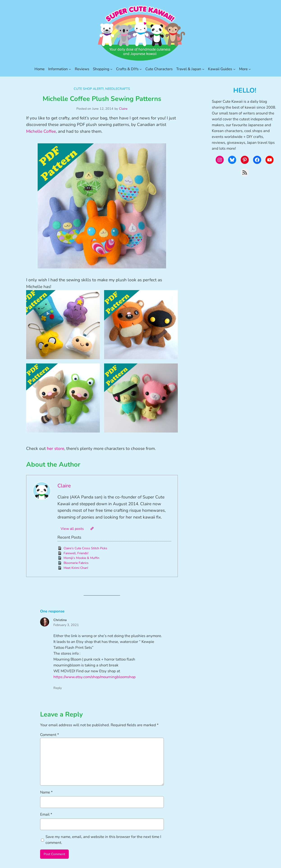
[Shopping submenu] (111, 69)
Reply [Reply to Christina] (58, 688)
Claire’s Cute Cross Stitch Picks (85, 548)
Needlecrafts (118, 89)
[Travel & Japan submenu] (203, 69)
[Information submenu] (70, 69)
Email (46, 814)
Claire (123, 109)
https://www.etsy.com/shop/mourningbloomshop (95, 677)
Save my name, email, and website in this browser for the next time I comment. (103, 840)
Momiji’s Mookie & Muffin (81, 558)
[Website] (92, 528)
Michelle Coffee (41, 131)
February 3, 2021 (66, 625)
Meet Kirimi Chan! (76, 568)
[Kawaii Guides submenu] (234, 69)
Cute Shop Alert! (89, 89)
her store (56, 449)
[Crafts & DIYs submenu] (141, 69)
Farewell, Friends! (76, 553)
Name (46, 792)
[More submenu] (250, 69)
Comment (50, 735)
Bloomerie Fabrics (76, 563)
